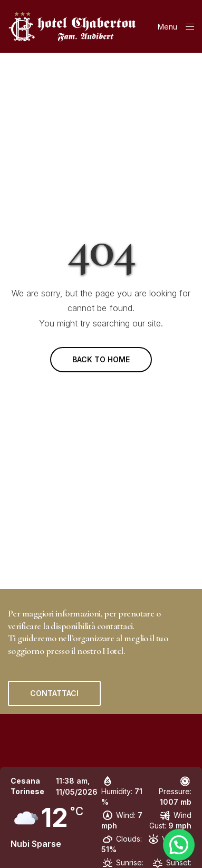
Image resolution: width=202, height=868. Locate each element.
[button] (54, 693)
